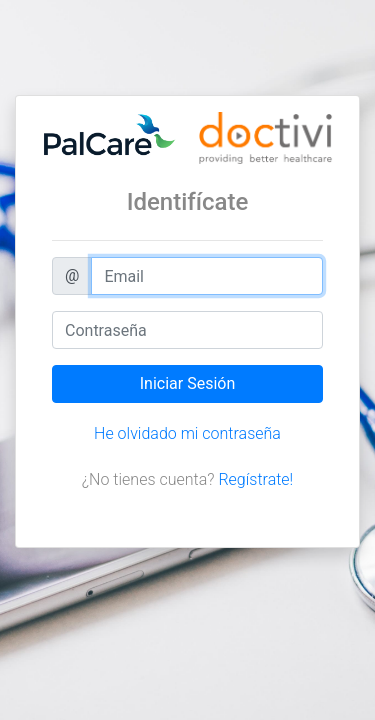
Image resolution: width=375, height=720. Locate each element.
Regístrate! (255, 479)
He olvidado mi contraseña (187, 433)
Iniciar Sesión (188, 383)
